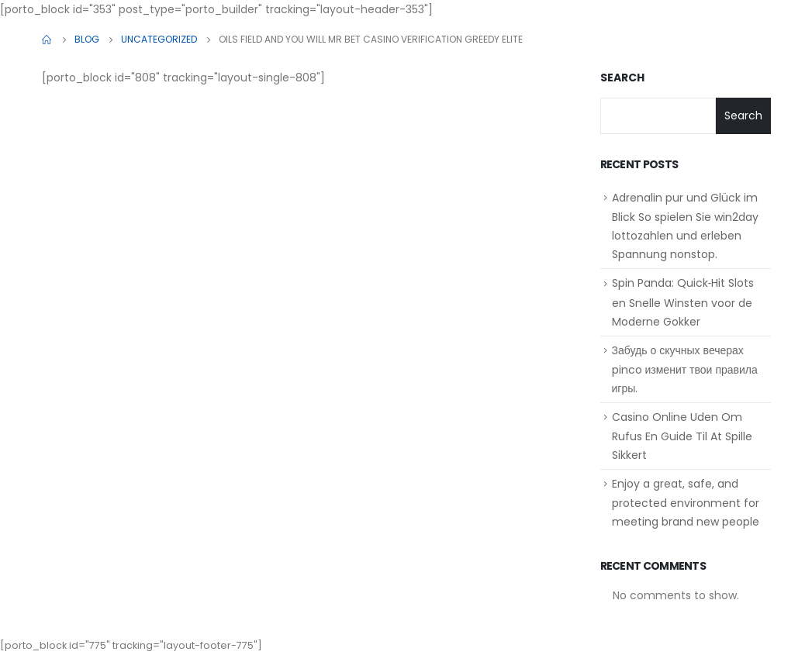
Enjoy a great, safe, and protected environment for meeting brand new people (686, 503)
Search (622, 78)
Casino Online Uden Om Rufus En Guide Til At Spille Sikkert (682, 436)
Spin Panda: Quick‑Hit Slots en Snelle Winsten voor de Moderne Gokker (683, 302)
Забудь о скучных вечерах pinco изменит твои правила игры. (685, 369)
